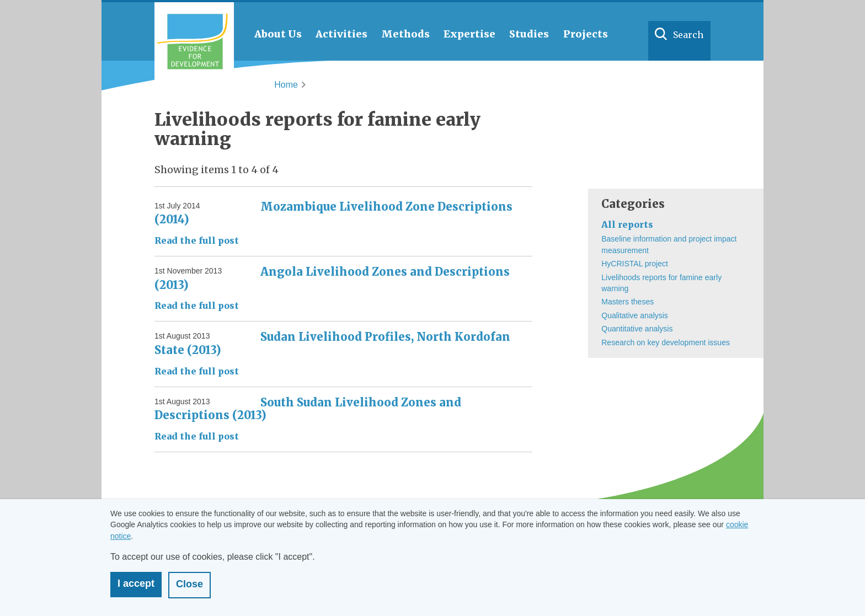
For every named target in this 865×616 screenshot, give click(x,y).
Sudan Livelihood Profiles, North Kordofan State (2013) (332, 343)
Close (189, 584)
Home (286, 85)
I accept (136, 583)
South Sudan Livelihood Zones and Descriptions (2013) (308, 409)
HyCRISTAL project (635, 264)
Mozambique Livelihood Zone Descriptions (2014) (333, 213)
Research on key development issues (666, 342)
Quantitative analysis (637, 329)
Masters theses (628, 302)
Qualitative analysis (635, 315)
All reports (627, 224)
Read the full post (197, 240)
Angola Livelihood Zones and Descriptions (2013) (332, 278)
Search (688, 35)
